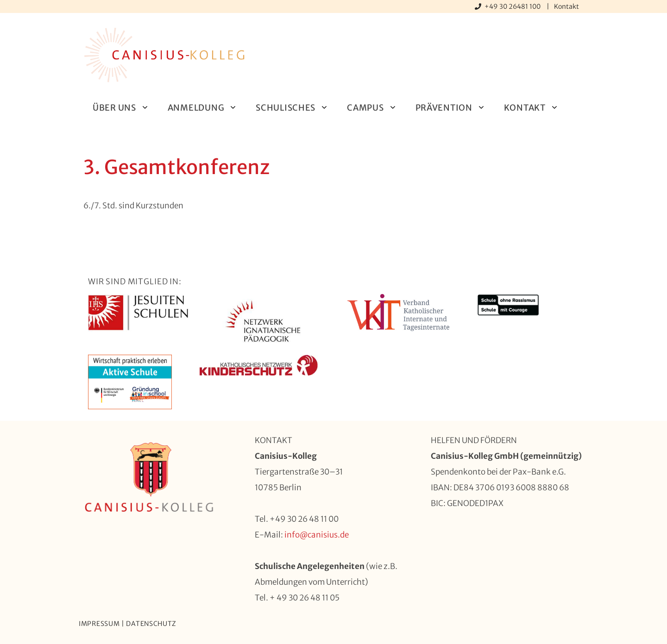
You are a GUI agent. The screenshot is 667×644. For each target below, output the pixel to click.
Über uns (126, 108)
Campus (376, 108)
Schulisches (297, 108)
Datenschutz (151, 624)
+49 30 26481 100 (513, 6)
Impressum (99, 624)
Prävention (455, 108)
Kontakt (566, 6)
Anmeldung (207, 108)
